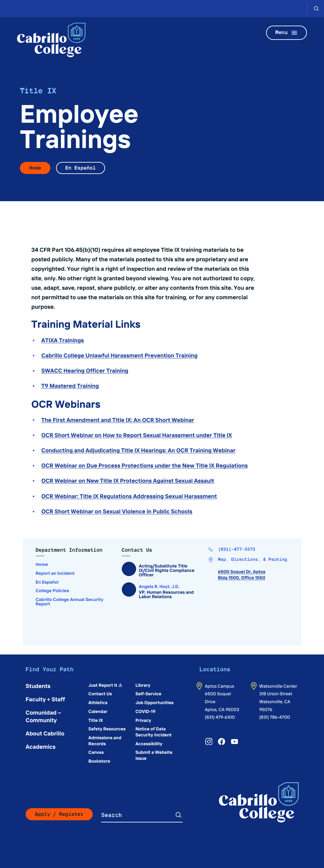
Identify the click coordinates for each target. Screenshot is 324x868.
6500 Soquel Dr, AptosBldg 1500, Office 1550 (242, 574)
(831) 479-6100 (220, 717)
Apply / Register (59, 814)
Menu (287, 33)
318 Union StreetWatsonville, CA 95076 (276, 701)
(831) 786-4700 (274, 717)
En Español (80, 168)
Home (35, 168)
